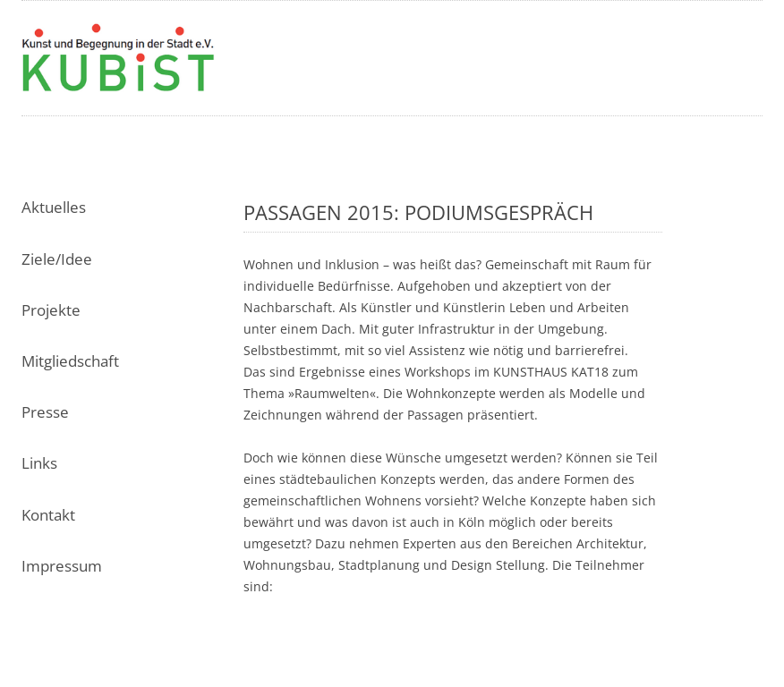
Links (39, 463)
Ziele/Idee (57, 259)
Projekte (51, 310)
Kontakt (48, 515)
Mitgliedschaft (70, 361)
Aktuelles (54, 207)
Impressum (62, 566)
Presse (45, 412)
